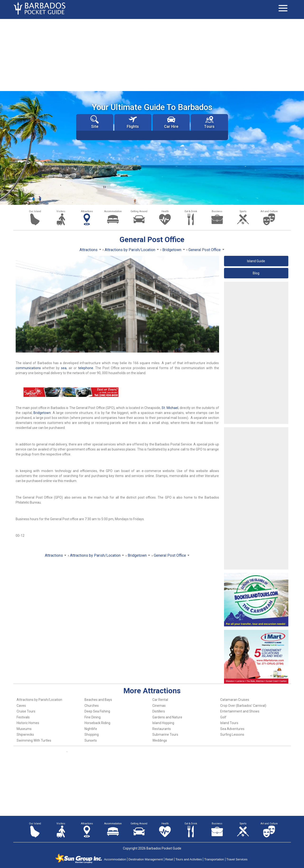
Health (165, 211)
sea (64, 368)
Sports (243, 211)
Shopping (92, 735)
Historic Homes (28, 723)
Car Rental (160, 700)
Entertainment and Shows (240, 711)
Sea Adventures (232, 729)
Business (217, 211)
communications (28, 368)
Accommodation (113, 211)
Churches (92, 706)
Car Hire (171, 122)
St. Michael (170, 408)
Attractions (87, 211)
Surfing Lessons (232, 735)
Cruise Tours (26, 711)
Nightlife (91, 729)
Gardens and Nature (167, 717)
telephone (86, 368)
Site (95, 122)
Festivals (23, 717)
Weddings (160, 740)
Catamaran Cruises (235, 700)
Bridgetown (42, 413)
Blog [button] (256, 273)
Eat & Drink (191, 211)
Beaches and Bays (98, 700)
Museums (24, 729)
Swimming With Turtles (34, 740)
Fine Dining (93, 717)
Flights (133, 122)
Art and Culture (269, 211)
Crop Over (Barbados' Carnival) (243, 706)
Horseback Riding (97, 723)
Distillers (159, 711)
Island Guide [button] (256, 261)
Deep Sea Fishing (97, 711)
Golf (223, 717)
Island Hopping (163, 723)
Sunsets (91, 740)
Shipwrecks (25, 735)
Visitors (61, 211)
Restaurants (162, 729)
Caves (21, 706)
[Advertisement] (152, 55)
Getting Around (139, 211)
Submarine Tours (165, 735)
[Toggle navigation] (283, 8)
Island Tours (229, 723)
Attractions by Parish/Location (39, 700)
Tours (209, 122)
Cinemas (159, 706)
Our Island (35, 211)
